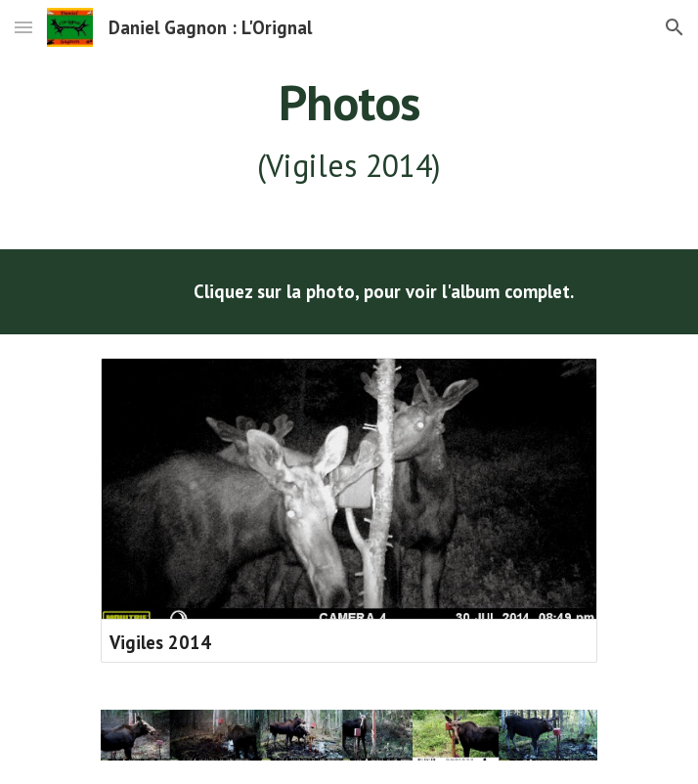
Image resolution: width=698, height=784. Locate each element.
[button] (23, 27)
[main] (349, 131)
